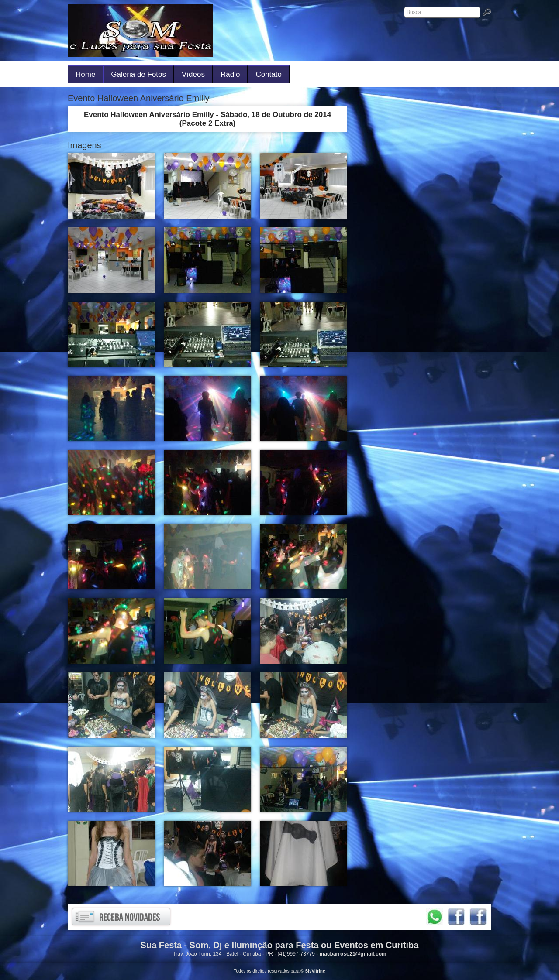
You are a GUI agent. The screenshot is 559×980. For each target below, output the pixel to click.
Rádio (230, 74)
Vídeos (193, 74)
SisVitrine (315, 971)
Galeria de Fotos (138, 74)
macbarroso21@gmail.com (353, 954)
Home (85, 74)
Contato (269, 74)
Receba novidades (121, 917)
